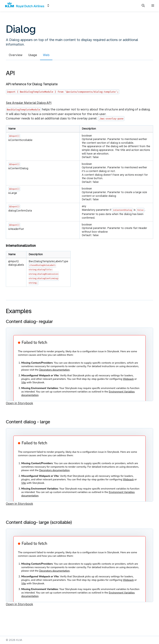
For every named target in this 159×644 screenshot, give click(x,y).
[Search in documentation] (143, 6)
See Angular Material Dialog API (29, 103)
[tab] (16, 56)
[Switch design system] (48, 6)
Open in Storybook (19, 403)
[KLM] (25, 6)
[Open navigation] (153, 6)
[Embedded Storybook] (79, 364)
